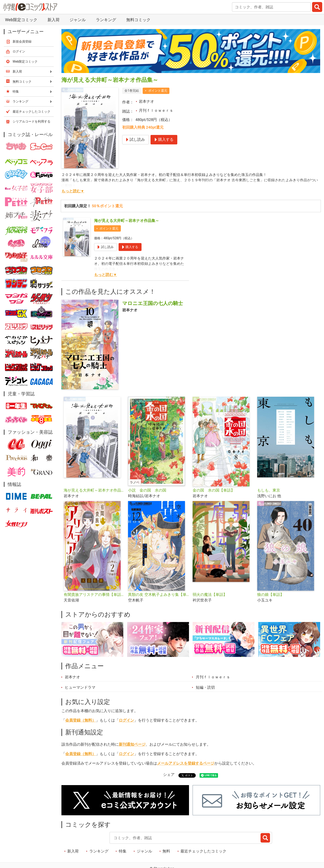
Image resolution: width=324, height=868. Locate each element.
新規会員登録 (22, 41)
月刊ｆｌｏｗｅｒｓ (156, 110)
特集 (123, 851)
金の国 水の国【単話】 (214, 490)
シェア (169, 775)
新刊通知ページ (132, 744)
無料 (166, 851)
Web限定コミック (21, 20)
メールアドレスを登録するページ (186, 763)
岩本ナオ (146, 101)
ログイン (126, 720)
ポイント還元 (158, 91)
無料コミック (138, 20)
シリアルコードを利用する (31, 121)
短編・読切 (205, 687)
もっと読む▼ (73, 191)
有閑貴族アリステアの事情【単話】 (94, 595)
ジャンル (78, 20)
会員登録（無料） (81, 720)
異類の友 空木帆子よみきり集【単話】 (159, 595)
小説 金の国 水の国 (147, 490)
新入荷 (54, 20)
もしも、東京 (269, 490)
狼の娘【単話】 (271, 595)
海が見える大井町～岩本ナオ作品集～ (127, 221)
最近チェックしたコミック (203, 851)
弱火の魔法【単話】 (210, 595)
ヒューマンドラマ (80, 687)
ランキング (106, 20)
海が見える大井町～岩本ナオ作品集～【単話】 (94, 490)
